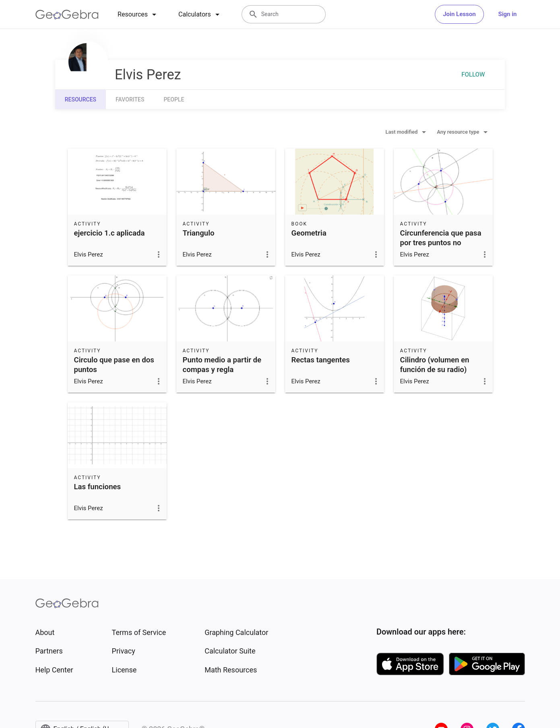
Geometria (309, 233)
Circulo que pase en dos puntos (114, 365)
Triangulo (199, 233)
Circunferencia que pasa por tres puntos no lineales (441, 243)
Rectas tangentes (321, 360)
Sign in (508, 14)
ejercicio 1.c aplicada (110, 233)
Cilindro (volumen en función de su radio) (435, 365)
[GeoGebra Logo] (67, 14)
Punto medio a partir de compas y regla (222, 365)
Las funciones (98, 487)
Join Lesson (459, 14)
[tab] (138, 14)
